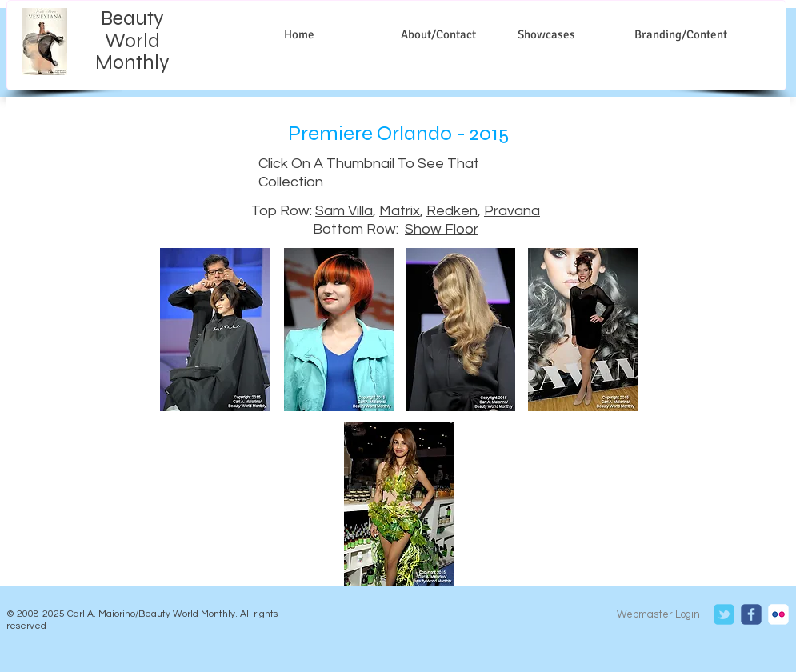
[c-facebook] (751, 614)
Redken (452, 211)
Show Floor (442, 229)
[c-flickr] (778, 614)
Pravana (512, 211)
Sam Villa (344, 211)
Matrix (400, 211)
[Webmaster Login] (659, 615)
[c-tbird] (724, 614)
